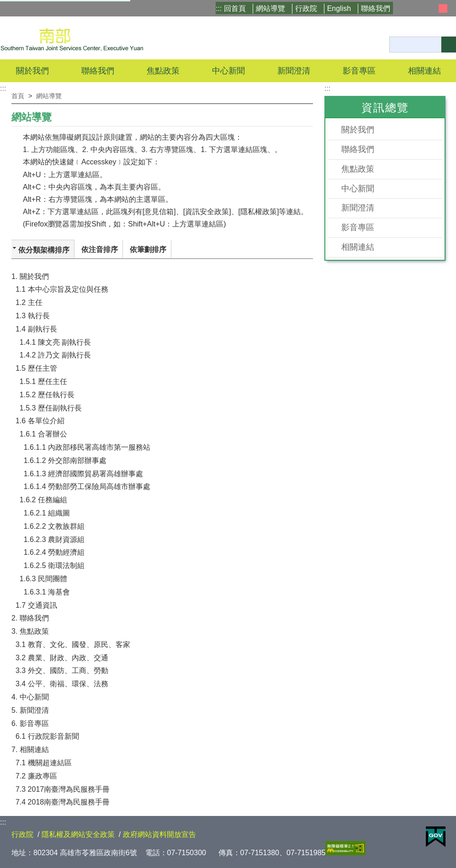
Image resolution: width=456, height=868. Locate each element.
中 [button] (443, 8)
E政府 (436, 837)
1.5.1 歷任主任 (43, 381)
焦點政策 (358, 169)
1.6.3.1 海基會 (47, 592)
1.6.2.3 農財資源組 (54, 539)
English (339, 8)
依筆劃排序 (148, 250)
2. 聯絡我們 (30, 618)
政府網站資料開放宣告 (159, 834)
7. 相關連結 (30, 750)
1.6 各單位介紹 (40, 421)
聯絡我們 (376, 8)
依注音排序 (100, 250)
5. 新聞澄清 (30, 710)
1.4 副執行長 (36, 329)
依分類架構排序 (44, 250)
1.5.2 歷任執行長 (47, 395)
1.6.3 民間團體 (43, 579)
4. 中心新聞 (30, 697)
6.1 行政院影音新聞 (47, 736)
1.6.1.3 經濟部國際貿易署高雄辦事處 (83, 474)
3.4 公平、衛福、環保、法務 (62, 684)
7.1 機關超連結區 (44, 763)
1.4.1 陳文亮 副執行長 (55, 342)
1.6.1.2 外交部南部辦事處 (65, 460)
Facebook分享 (300, 115)
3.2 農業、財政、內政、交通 (62, 658)
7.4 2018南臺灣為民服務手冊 (63, 802)
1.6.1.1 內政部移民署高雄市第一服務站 (87, 447)
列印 (311, 115)
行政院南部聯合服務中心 (72, 38)
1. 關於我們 (30, 276)
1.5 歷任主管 (36, 368)
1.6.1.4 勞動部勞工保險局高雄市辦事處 (87, 487)
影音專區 (358, 227)
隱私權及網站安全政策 (78, 834)
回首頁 (235, 8)
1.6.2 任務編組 (43, 500)
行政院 (306, 8)
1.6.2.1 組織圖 (47, 513)
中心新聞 (228, 71)
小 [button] (432, 8)
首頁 (18, 96)
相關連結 (358, 247)
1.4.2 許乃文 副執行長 (55, 355)
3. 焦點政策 (30, 631)
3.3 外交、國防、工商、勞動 (62, 671)
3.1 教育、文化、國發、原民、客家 (73, 644)
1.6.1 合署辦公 (43, 434)
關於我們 (358, 130)
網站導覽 (270, 8)
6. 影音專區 (30, 723)
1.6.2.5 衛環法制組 (54, 566)
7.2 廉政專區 (36, 776)
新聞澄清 (294, 71)
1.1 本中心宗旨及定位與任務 (62, 289)
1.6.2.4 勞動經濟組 (54, 552)
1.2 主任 (29, 302)
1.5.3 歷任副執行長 (51, 408)
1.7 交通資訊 (36, 605)
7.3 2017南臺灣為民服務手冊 (63, 789)
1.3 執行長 (33, 316)
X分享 (288, 115)
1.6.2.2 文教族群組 (54, 526)
